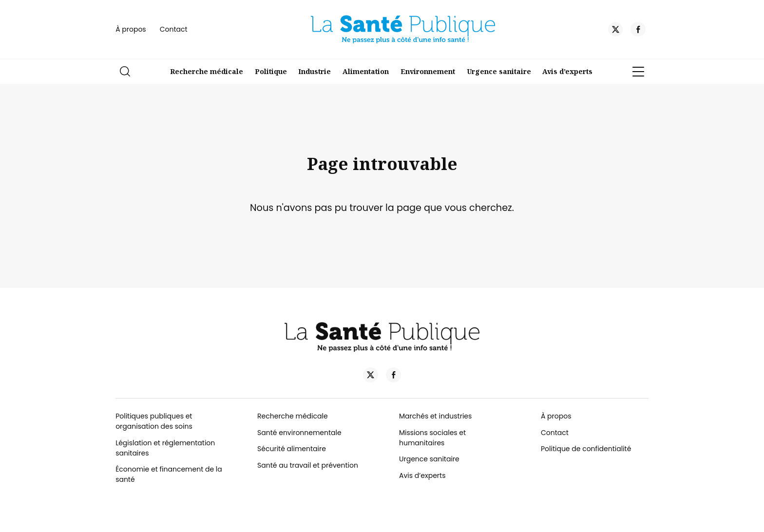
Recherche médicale (207, 71)
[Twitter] (616, 31)
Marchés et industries (435, 416)
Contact (174, 29)
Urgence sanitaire (499, 71)
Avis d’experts (567, 71)
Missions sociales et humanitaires (432, 438)
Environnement (428, 71)
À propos (131, 29)
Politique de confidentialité (586, 449)
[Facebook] (638, 31)
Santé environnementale (299, 433)
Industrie (315, 71)
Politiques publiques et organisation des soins (154, 421)
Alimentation (366, 71)
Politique (271, 71)
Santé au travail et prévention (308, 465)
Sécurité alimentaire (292, 449)
